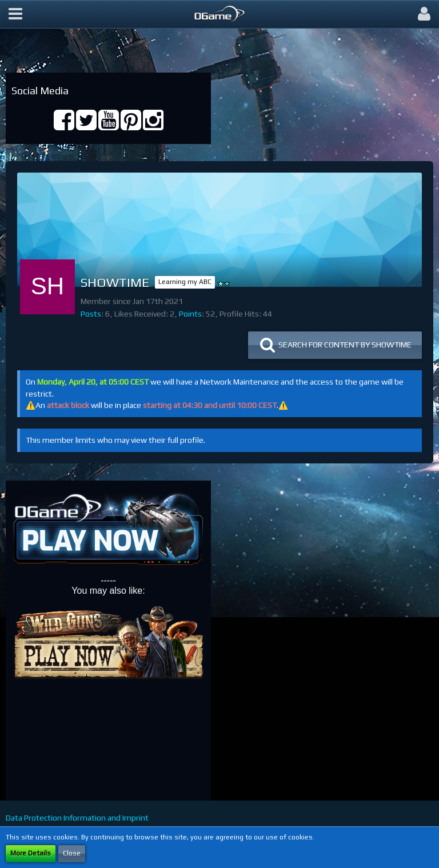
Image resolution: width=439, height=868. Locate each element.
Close (72, 853)
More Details (31, 853)
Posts (91, 314)
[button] (15, 14)
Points (190, 314)
